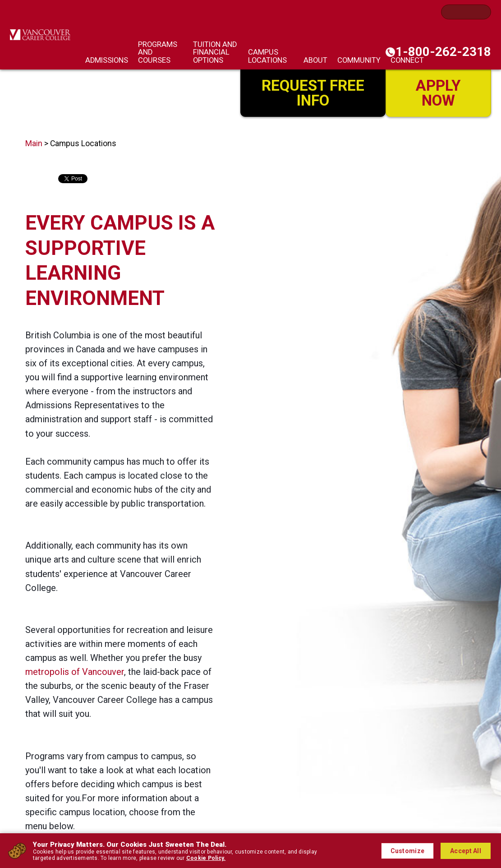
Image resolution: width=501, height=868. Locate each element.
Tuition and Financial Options (215, 53)
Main (34, 143)
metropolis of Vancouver (75, 672)
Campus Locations (267, 56)
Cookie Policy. (206, 858)
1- (443, 52)
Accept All (466, 851)
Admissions (107, 60)
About (315, 60)
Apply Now (438, 93)
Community (359, 60)
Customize (408, 851)
